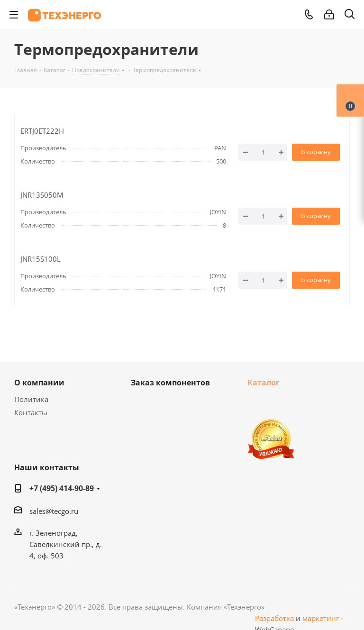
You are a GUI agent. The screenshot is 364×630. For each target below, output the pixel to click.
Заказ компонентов (170, 383)
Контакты (31, 412)
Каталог (264, 383)
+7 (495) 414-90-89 (62, 488)
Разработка (274, 618)
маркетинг (321, 618)
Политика (31, 399)
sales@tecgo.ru (54, 511)
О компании (39, 383)
